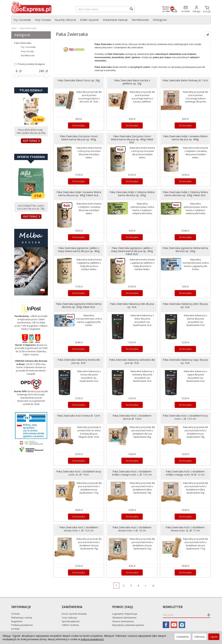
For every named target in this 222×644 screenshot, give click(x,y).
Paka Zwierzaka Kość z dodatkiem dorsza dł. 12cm (132, 417)
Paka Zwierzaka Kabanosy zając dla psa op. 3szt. (185, 361)
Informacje (21, 607)
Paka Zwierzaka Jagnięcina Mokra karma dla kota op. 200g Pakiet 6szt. (79, 305)
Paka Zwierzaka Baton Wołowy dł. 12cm (185, 80)
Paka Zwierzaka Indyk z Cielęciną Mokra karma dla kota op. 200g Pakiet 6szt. (185, 194)
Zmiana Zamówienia (123, 621)
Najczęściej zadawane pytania (128, 625)
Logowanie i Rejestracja (125, 614)
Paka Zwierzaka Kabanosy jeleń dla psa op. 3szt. (185, 305)
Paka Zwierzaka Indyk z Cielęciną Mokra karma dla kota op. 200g (132, 194)
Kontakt (15, 629)
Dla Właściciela (140, 20)
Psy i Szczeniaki (22, 20)
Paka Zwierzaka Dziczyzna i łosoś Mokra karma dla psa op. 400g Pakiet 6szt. (132, 139)
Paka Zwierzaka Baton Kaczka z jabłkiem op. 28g (132, 82)
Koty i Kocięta (43, 20)
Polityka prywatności (22, 625)
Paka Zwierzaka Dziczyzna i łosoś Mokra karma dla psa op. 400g (79, 138)
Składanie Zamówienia (124, 618)
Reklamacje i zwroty (22, 618)
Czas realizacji (69, 618)
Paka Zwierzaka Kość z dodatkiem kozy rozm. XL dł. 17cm (79, 473)
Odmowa (199, 637)
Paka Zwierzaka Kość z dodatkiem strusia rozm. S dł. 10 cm (132, 529)
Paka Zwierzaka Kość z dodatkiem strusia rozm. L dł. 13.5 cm (79, 529)
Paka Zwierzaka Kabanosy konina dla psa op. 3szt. (79, 361)
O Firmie (16, 614)
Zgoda (214, 637)
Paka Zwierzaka (23, 43)
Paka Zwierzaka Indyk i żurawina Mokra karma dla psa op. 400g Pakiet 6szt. (79, 194)
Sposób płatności (71, 621)
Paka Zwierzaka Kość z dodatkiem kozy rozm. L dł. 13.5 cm (185, 417)
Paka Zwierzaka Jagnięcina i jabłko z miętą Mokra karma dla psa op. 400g (79, 249)
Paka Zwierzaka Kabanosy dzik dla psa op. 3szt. (132, 305)
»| (153, 585)
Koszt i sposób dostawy (74, 614)
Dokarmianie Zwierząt (115, 20)
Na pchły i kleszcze (65, 20)
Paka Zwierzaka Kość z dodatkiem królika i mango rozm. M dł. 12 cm (185, 473)
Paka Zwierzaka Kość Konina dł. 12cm (79, 416)
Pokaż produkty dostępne (29, 64)
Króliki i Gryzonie (89, 20)
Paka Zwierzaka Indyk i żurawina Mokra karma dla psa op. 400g (185, 138)
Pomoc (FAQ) (123, 607)
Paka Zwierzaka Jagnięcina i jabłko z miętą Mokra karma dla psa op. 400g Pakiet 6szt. (132, 251)
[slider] (16, 76)
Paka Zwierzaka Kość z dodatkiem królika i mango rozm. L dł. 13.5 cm (132, 473)
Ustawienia (183, 637)
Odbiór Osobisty (70, 625)
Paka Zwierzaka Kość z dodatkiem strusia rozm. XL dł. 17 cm (185, 529)
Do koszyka (79, 125)
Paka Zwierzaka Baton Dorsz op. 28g (79, 80)
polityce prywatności (92, 639)
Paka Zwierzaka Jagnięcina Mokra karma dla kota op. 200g (185, 249)
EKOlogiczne (160, 20)
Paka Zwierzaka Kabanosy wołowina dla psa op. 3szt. (132, 361)
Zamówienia (72, 607)
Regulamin (17, 621)
